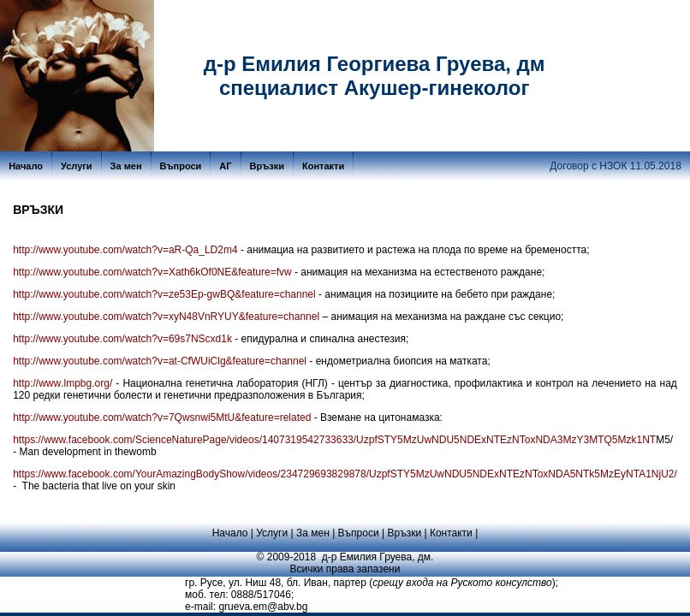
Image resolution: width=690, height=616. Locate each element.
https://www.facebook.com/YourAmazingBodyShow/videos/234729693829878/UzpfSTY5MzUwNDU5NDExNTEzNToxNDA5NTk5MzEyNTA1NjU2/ (345, 474)
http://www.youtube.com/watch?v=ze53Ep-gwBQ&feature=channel (164, 294)
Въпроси (181, 166)
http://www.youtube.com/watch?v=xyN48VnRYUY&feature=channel (166, 317)
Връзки (267, 166)
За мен (126, 166)
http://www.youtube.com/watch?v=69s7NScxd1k (122, 339)
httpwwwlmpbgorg (62, 383)
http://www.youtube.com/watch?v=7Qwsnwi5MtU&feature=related (162, 418)
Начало (26, 166)
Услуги (77, 166)
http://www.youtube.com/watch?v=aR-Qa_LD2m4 (125, 250)
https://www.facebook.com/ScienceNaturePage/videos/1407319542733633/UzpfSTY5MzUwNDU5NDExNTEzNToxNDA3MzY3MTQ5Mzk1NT (334, 440)
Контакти (323, 166)
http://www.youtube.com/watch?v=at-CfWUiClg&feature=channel (160, 361)
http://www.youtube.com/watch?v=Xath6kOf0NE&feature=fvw (152, 272)
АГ (225, 166)
